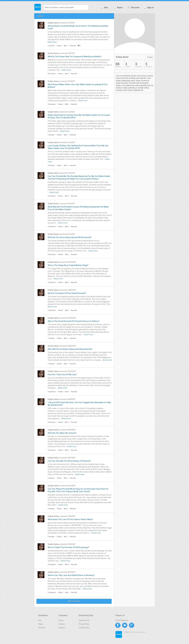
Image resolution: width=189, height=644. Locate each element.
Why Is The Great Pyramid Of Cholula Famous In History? (74, 321)
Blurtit (37, 7)
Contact (61, 624)
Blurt (66, 46)
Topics (118, 7)
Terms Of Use (84, 620)
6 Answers (52, 74)
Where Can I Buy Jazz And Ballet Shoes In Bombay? (71, 575)
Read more (52, 42)
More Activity (74, 601)
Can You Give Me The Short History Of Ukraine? (69, 461)
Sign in (149, 7)
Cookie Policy (84, 628)
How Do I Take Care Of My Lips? (62, 375)
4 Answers (52, 227)
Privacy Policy (84, 624)
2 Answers (52, 196)
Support (62, 628)
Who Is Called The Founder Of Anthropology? (68, 547)
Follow (59, 46)
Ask (104, 7)
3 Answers (52, 104)
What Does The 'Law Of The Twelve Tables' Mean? (70, 520)
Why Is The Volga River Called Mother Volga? (68, 265)
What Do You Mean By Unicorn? (62, 433)
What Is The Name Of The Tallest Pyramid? (67, 293)
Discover (133, 7)
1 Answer (51, 46)
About (61, 620)
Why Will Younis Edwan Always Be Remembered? (70, 349)
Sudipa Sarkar (53, 23)
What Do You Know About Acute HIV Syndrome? (70, 237)
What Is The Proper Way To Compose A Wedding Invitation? (75, 57)
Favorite (73, 46)
